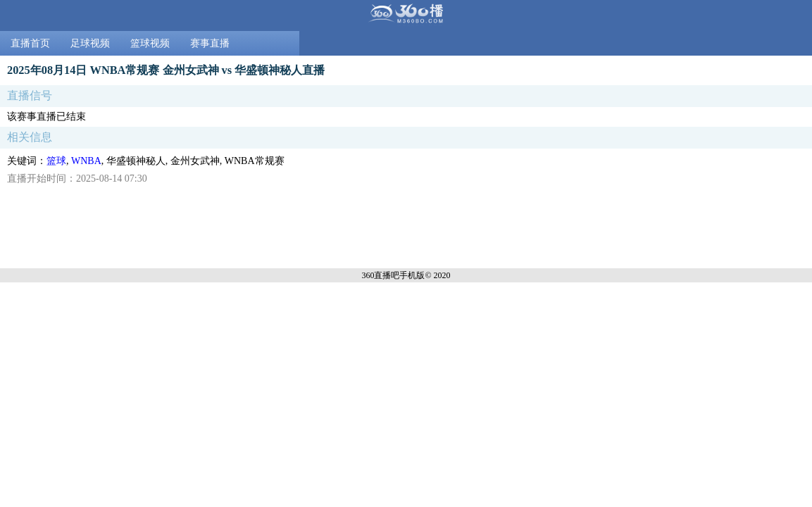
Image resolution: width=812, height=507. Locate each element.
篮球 (56, 161)
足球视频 (90, 43)
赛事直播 (210, 43)
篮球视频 (150, 43)
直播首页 (30, 43)
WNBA (86, 161)
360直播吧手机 (389, 275)
